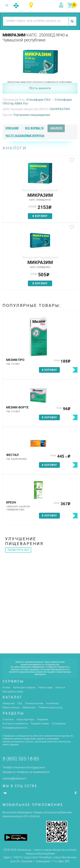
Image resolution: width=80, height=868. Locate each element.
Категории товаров (24, 687)
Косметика (52, 703)
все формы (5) (34, 128)
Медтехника (29, 707)
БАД (20, 703)
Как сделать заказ (13, 692)
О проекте (8, 719)
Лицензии (42, 719)
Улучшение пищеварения (32, 115)
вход (62, 5)
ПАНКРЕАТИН (60, 109)
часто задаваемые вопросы (25, 136)
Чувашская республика (32, 5)
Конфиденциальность (15, 728)
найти (73, 21)
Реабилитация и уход (50, 707)
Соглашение (59, 724)
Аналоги (60, 687)
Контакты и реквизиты (15, 724)
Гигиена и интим (34, 703)
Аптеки (6, 687)
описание (12, 128)
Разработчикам (40, 724)
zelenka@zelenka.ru (15, 778)
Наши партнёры (25, 719)
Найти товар (45, 687)
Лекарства (9, 703)
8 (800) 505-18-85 (21, 759)
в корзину (40, 216)
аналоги (56, 128)
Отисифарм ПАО (39, 100)
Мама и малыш (11, 707)
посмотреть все (18, 550)
